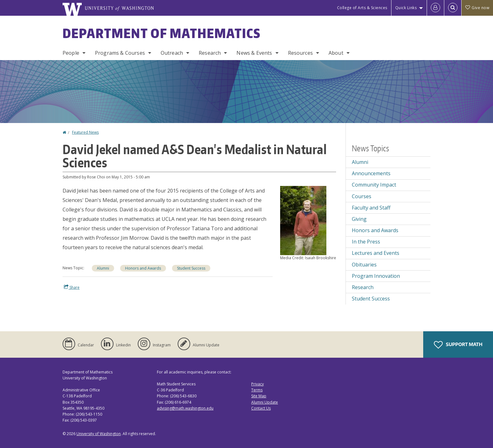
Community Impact (374, 185)
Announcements (371, 173)
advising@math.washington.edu (185, 408)
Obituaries (364, 265)
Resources (300, 53)
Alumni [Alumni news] (360, 162)
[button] (303, 220)
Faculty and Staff (371, 208)
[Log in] (435, 8)
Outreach (172, 53)
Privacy (258, 384)
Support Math (458, 345)
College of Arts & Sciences (362, 8)
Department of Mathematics (162, 33)
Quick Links (406, 8)
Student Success (191, 268)
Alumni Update (265, 402)
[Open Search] (453, 8)
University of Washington (99, 434)
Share (72, 287)
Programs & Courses (120, 53)
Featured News (85, 132)
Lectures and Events (376, 253)
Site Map (259, 396)
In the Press (366, 242)
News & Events (254, 53)
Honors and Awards (143, 268)
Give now (477, 8)
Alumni (103, 268)
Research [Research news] (363, 287)
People (71, 53)
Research (210, 53)
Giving (359, 219)
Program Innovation (376, 276)
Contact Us (261, 408)
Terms (257, 390)
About (336, 53)
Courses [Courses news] (362, 196)
